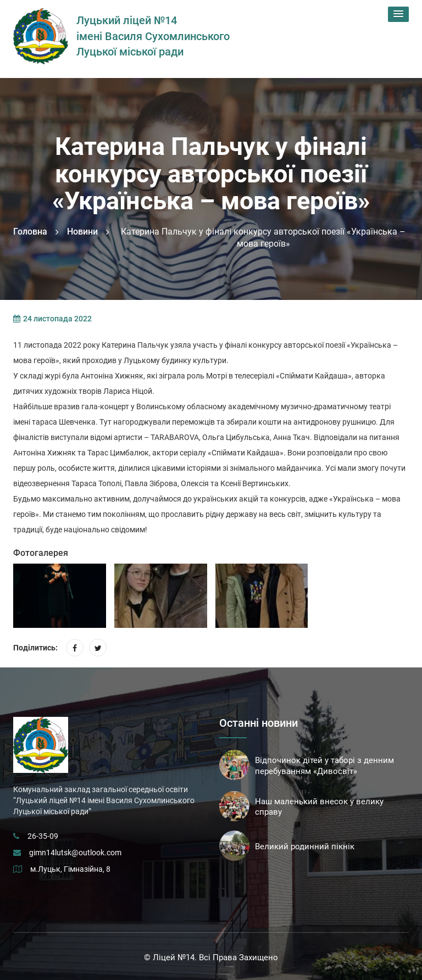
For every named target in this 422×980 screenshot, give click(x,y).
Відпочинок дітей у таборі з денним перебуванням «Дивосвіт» (324, 766)
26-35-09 (43, 836)
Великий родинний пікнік (305, 847)
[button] (398, 14)
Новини (82, 232)
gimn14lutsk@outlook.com (75, 853)
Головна (30, 232)
